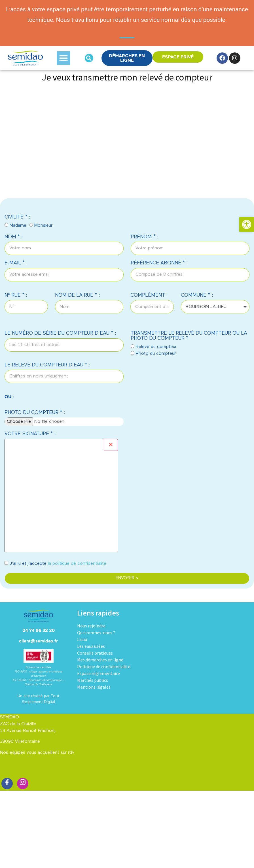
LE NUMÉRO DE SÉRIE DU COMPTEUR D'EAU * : (60, 333)
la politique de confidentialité (77, 564)
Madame (18, 226)
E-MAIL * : (16, 263)
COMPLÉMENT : (149, 295)
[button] (63, 58)
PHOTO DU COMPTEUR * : (35, 413)
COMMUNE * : (197, 295)
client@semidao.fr (38, 641)
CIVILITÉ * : (17, 217)
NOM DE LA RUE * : (78, 295)
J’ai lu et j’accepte (58, 564)
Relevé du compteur (156, 347)
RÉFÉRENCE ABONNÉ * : (159, 263)
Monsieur (43, 226)
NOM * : (14, 237)
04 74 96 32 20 (39, 631)
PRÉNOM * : (145, 237)
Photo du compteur (156, 354)
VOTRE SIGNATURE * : (30, 434)
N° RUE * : (16, 295)
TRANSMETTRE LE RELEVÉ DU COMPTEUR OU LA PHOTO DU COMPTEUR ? (189, 336)
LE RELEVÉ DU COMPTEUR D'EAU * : (47, 365)
